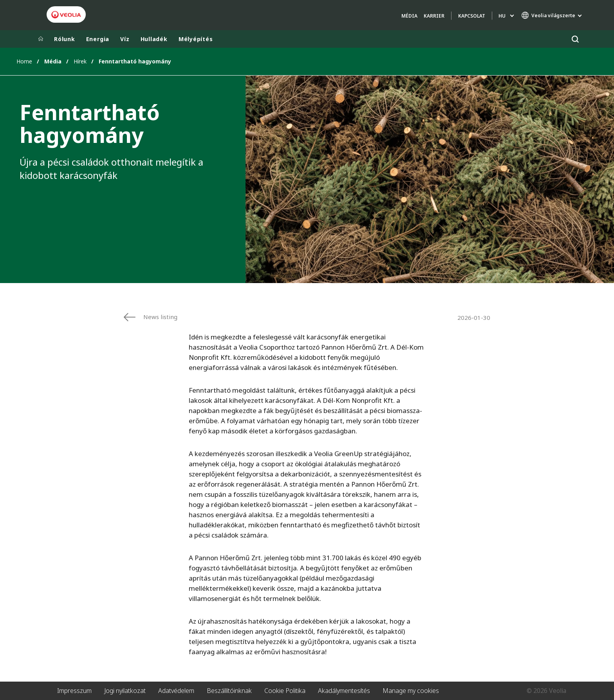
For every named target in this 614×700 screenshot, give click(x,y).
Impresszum (74, 691)
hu (502, 16)
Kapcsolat (472, 16)
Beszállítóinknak (229, 691)
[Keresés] (575, 39)
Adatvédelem (176, 691)
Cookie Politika (285, 691)
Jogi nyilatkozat (125, 691)
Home (24, 61)
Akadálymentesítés (344, 691)
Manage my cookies (411, 691)
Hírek (80, 61)
